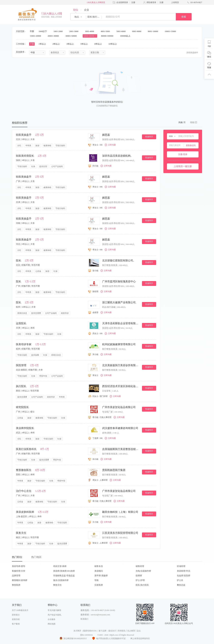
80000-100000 (108, 36)
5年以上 (85, 44)
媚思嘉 (106, 135)
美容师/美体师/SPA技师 (64, 571)
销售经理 (140, 566)
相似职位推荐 (20, 123)
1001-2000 (59, 31)
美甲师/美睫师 (101, 576)
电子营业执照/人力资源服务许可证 (109, 639)
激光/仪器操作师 (61, 580)
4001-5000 (106, 31)
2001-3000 (75, 31)
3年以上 (71, 44)
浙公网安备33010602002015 (73, 639)
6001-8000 (138, 31)
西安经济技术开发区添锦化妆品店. (121, 386)
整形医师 (16, 585)
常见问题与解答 (54, 610)
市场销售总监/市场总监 (64, 576)
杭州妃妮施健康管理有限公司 (119, 344)
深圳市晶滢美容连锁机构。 (118, 156)
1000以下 (44, 31)
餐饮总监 (181, 585)
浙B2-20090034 (86, 635)
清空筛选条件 (192, 53)
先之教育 (131, 631)
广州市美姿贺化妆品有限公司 (119, 407)
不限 (32, 31)
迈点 (139, 631)
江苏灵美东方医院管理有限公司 (120, 533)
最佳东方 (112, 631)
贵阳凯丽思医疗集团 (114, 470)
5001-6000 (122, 31)
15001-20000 (36, 36)
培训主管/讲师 (60, 566)
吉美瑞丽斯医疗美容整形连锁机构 (121, 449)
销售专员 (99, 566)
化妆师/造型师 (184, 576)
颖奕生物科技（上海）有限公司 (120, 512)
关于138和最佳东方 (20, 610)
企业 (87, 10)
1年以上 (43, 44)
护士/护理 (140, 580)
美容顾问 (99, 571)
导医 (97, 580)
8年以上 (99, 44)
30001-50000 (72, 36)
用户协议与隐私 (54, 615)
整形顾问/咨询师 (20, 580)
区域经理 (181, 566)
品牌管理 (16, 576)
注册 (133, 2)
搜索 (184, 17)
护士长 (180, 580)
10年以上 (114, 44)
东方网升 (77, 631)
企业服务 (52, 619)
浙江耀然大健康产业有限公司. (119, 302)
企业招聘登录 (122, 2)
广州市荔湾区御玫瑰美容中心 (119, 281)
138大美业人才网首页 (96, 2)
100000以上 (126, 36)
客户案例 (16, 624)
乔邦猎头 (122, 631)
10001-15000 (171, 31)
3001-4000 (91, 31)
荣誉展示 (16, 615)
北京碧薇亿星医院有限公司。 (119, 261)
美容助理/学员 (184, 571)
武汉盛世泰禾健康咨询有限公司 (120, 428)
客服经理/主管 (19, 571)
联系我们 (84, 619)
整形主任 (57, 585)
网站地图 (52, 624)
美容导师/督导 (19, 566)
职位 (76, 10)
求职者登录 (151, 2)
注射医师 (99, 585)
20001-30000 (54, 36)
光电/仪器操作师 (143, 571)
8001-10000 (154, 31)
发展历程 (16, 619)
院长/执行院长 (142, 585)
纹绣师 (139, 576)
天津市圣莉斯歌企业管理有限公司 (121, 323)
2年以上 (57, 44)
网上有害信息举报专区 (140, 639)
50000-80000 (90, 36)
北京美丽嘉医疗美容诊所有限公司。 (121, 365)
